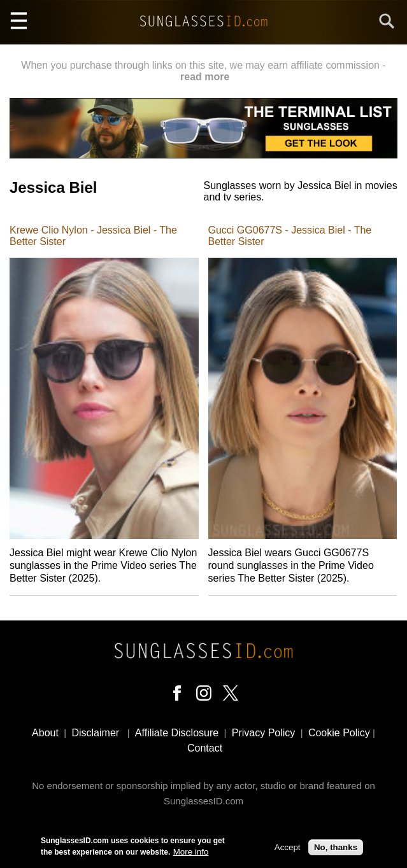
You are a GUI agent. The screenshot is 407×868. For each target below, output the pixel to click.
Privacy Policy (264, 733)
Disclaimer (95, 733)
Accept (288, 849)
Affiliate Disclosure (177, 733)
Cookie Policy (339, 733)
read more (205, 77)
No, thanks (336, 849)
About (45, 733)
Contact (205, 748)
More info (191, 854)
